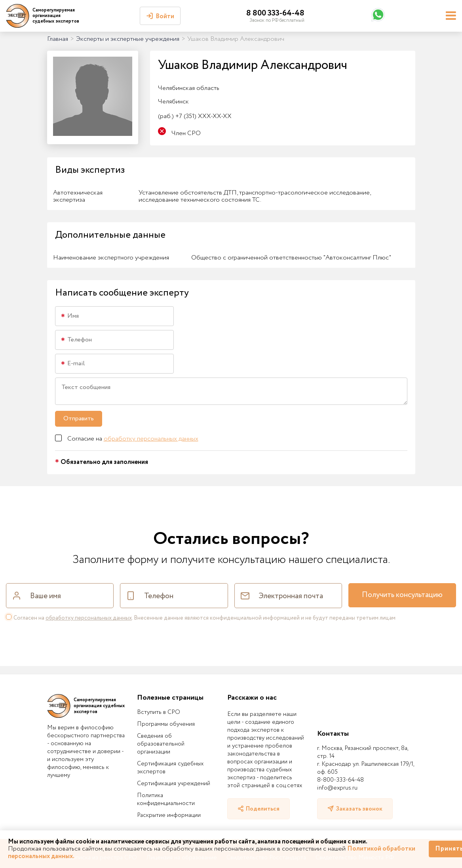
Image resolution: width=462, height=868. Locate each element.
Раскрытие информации (169, 815)
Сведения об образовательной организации (161, 744)
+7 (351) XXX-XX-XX (195, 116)
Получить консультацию (402, 595)
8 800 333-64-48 (275, 13)
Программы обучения (166, 724)
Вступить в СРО (159, 712)
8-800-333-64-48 (340, 780)
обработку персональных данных (151, 439)
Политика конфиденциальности (166, 799)
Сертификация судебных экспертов (170, 768)
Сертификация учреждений (174, 784)
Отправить (79, 419)
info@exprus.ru (337, 788)
